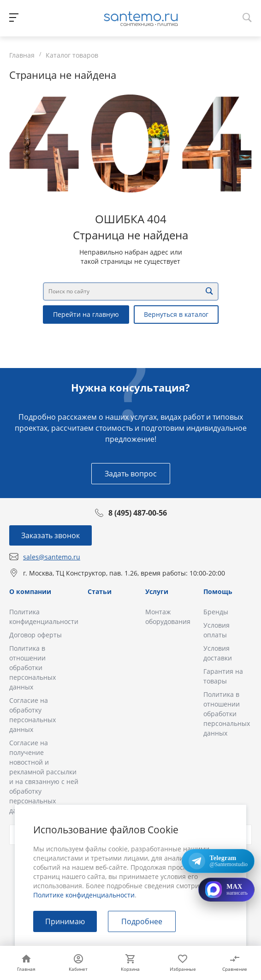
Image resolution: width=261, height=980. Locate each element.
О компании (30, 591)
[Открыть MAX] (226, 890)
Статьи (100, 591)
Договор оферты (36, 635)
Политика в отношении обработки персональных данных (33, 668)
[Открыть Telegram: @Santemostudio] (218, 861)
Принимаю (65, 921)
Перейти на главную (86, 314)
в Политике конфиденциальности (122, 890)
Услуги (157, 591)
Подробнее (142, 921)
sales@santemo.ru (52, 557)
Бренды (216, 612)
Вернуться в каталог (176, 314)
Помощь (218, 591)
